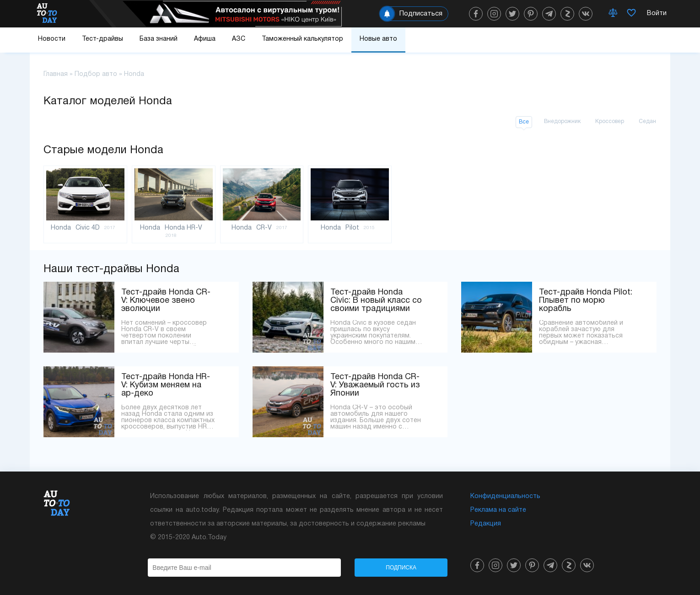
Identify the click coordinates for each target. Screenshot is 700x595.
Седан (647, 121)
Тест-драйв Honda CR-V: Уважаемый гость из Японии (375, 385)
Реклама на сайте (498, 510)
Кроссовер (610, 121)
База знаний (159, 39)
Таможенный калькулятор (302, 39)
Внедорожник (562, 121)
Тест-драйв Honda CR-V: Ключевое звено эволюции (166, 301)
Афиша (205, 39)
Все (524, 122)
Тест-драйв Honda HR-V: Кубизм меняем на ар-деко (166, 385)
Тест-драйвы (102, 39)
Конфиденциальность (505, 496)
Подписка (401, 568)
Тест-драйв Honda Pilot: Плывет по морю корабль (586, 301)
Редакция (486, 524)
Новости (52, 39)
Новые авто (378, 39)
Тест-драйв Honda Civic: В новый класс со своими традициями (376, 301)
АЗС (239, 39)
